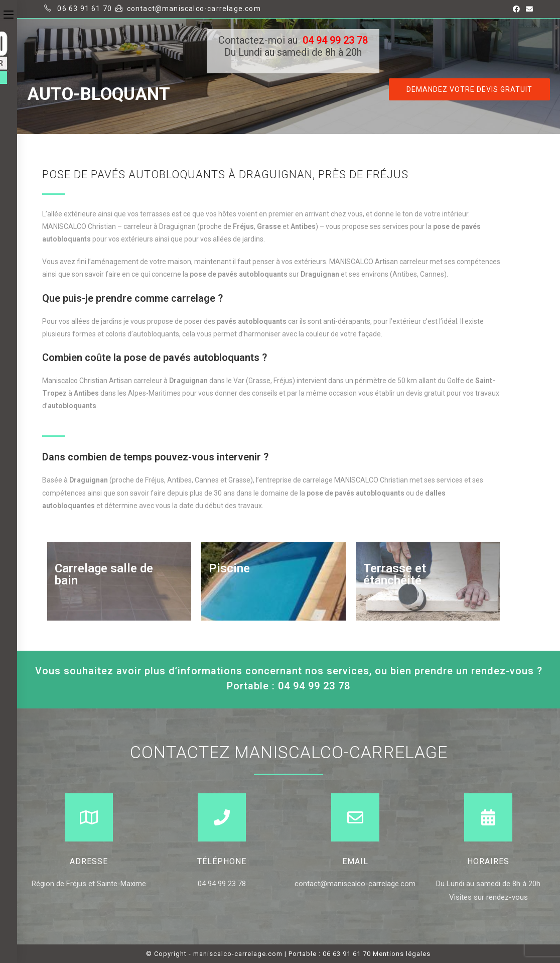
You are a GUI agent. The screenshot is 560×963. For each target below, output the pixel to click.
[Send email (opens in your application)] (528, 9)
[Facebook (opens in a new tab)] (516, 9)
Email (355, 861)
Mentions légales (402, 954)
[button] (469, 89)
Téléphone (222, 861)
